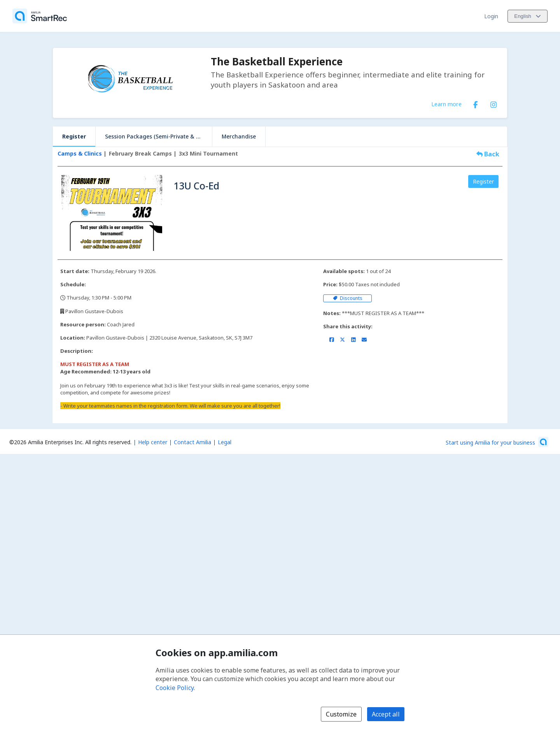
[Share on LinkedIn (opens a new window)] (353, 340)
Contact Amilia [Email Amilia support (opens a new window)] (192, 442)
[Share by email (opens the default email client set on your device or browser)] (364, 340)
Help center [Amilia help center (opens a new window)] (153, 442)
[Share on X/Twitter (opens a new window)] (342, 340)
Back (488, 154)
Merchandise (239, 136)
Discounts (348, 298)
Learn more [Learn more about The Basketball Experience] (446, 104)
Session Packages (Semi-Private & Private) (158, 136)
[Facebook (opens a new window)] (476, 103)
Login (491, 16)
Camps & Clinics (80, 153)
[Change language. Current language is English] (528, 16)
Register (74, 136)
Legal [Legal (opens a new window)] (225, 442)
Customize (341, 714)
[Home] (40, 16)
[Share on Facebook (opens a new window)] (332, 340)
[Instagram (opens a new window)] (493, 103)
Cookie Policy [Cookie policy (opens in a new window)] (175, 688)
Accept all (386, 714)
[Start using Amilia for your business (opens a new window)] (497, 442)
